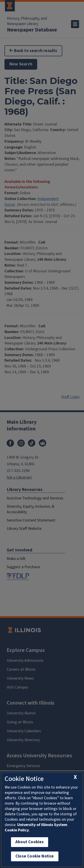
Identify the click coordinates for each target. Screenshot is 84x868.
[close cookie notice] (75, 777)
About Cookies (30, 842)
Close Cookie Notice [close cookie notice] (35, 856)
